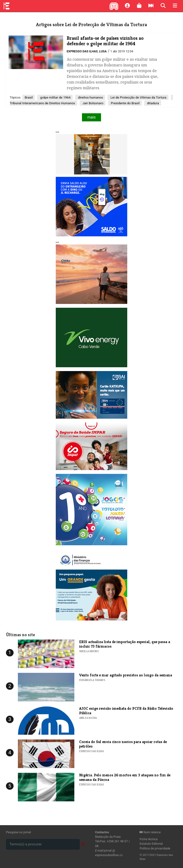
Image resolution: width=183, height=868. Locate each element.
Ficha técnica (149, 839)
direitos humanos (90, 97)
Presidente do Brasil (125, 103)
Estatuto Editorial (151, 844)
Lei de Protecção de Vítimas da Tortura (138, 97)
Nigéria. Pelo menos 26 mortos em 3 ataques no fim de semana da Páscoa (125, 777)
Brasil (29, 97)
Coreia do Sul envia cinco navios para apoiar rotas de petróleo (123, 744)
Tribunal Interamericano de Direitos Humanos (42, 103)
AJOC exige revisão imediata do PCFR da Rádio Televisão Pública (126, 711)
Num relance (150, 832)
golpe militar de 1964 (55, 97)
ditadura (153, 103)
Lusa (103, 51)
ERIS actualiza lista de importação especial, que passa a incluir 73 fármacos (125, 644)
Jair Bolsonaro (93, 103)
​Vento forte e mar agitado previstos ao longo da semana (126, 675)
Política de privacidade (155, 848)
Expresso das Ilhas (82, 51)
